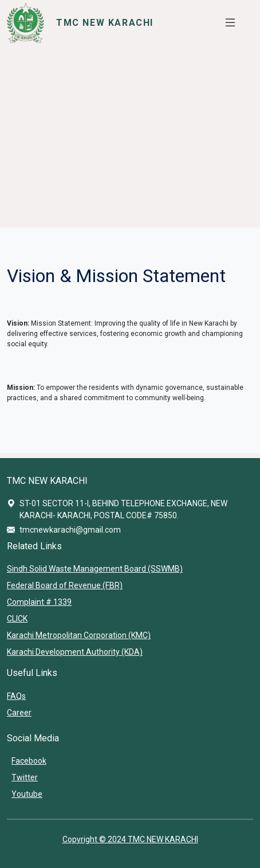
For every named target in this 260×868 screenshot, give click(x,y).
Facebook (29, 761)
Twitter (25, 777)
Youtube (27, 794)
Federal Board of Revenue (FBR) (65, 585)
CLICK (17, 619)
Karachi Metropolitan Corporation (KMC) (79, 635)
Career (19, 713)
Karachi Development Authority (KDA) (75, 652)
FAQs (16, 696)
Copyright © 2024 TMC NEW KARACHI (130, 839)
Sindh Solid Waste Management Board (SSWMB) (95, 569)
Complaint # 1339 (39, 602)
